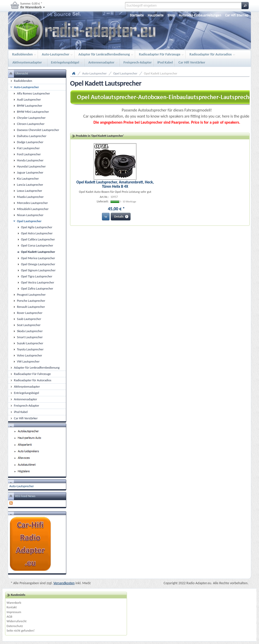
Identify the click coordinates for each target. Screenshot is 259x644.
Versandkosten (64, 583)
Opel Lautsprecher (125, 73)
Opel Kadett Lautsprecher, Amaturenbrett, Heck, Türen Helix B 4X (115, 184)
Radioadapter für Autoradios (211, 55)
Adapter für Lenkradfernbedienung (105, 55)
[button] (245, 6)
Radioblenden (23, 55)
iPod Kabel (165, 62)
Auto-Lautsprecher (56, 55)
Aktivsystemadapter (28, 63)
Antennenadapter (102, 63)
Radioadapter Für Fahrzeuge (160, 55)
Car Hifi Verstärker (192, 62)
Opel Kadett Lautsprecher (161, 73)
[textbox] (183, 6)
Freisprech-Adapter (138, 62)
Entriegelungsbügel (66, 63)
